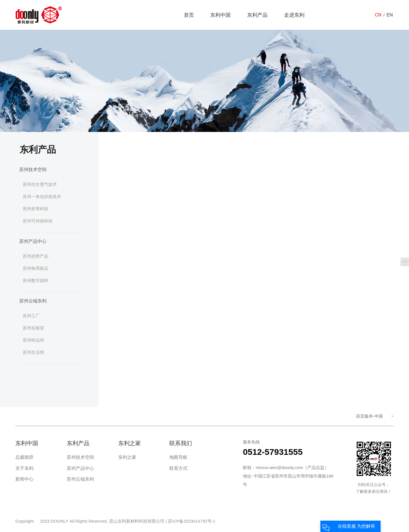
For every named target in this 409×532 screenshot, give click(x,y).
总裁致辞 (24, 457)
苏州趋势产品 (36, 256)
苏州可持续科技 (38, 221)
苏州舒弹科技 (36, 209)
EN (390, 15)
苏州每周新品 (36, 268)
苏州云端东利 (33, 301)
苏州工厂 (31, 316)
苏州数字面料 (36, 280)
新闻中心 (24, 479)
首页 (189, 15)
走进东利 (294, 15)
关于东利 (24, 468)
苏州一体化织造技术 (42, 196)
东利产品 (257, 15)
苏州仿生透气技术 (40, 184)
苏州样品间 (33, 340)
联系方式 (178, 468)
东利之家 (127, 457)
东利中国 (220, 15)
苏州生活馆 (33, 352)
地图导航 (178, 457)
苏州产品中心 (33, 241)
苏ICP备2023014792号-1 (192, 521)
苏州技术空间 (33, 170)
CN (378, 15)
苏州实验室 (33, 328)
